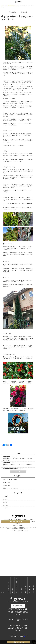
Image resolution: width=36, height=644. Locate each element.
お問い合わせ (34, 589)
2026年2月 (5, 502)
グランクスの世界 (8, 587)
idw (25, 636)
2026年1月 (5, 505)
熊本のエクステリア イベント (10, 488)
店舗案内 (21, 590)
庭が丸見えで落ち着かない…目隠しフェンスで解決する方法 (18, 465)
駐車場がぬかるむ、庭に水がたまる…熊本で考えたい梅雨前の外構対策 (18, 459)
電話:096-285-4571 (16, 522)
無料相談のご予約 (18, 606)
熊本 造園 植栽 (6, 457)
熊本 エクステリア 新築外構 (11, 6)
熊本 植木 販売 (6, 482)
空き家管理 (30, 590)
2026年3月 (5, 499)
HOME (3, 6)
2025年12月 (6, 508)
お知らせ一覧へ (18, 472)
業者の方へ (25, 590)
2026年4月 (5, 496)
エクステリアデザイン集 (17, 585)
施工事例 (13, 590)
